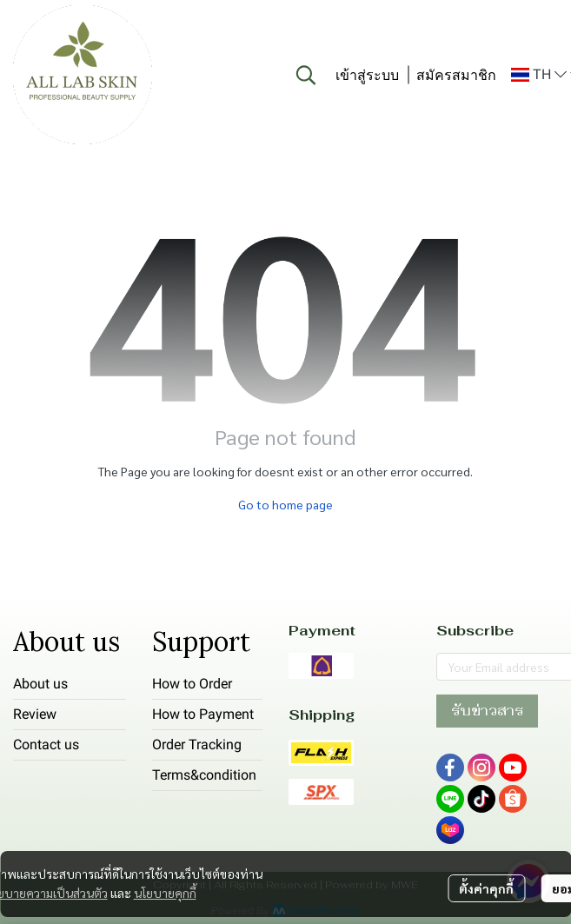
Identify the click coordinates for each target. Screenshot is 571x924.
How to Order (192, 684)
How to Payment (203, 714)
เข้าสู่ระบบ (367, 75)
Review (35, 714)
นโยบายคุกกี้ (165, 893)
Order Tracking (197, 745)
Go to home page (285, 504)
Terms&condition (204, 775)
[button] (306, 75)
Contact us (46, 745)
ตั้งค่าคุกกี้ (486, 888)
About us (40, 684)
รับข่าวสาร (487, 711)
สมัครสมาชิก (456, 75)
